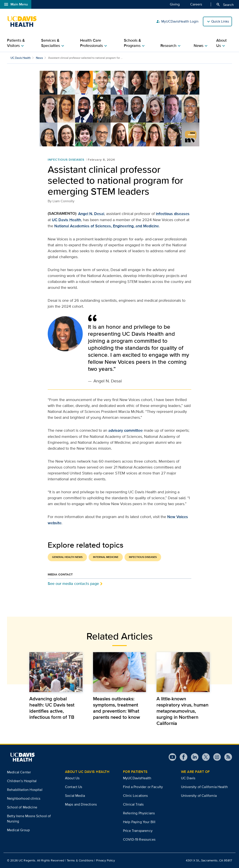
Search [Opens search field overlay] (225, 5)
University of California (199, 796)
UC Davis (188, 778)
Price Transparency (138, 831)
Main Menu (16, 4)
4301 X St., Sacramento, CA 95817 (209, 860)
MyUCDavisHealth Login (177, 21)
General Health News (67, 557)
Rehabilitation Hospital (25, 790)
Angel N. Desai (91, 214)
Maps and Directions (81, 804)
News (39, 58)
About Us (72, 778)
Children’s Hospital (22, 781)
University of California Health (204, 787)
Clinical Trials (133, 804)
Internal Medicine (106, 557)
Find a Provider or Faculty (143, 787)
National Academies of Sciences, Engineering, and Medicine (107, 226)
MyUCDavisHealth (137, 778)
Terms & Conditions (80, 860)
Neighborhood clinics (24, 798)
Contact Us (74, 787)
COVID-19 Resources (139, 839)
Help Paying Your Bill (139, 822)
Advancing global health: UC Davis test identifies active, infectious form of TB (52, 708)
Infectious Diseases (66, 160)
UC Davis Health (21, 58)
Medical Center (19, 772)
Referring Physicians (139, 813)
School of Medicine (22, 807)
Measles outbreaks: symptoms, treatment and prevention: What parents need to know (117, 708)
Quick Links (220, 21)
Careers (196, 4)
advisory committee (126, 430)
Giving (175, 4)
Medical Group (18, 830)
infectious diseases (173, 214)
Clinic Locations (135, 796)
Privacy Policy (105, 860)
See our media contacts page (73, 583)
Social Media (75, 796)
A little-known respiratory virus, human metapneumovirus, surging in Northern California (182, 711)
